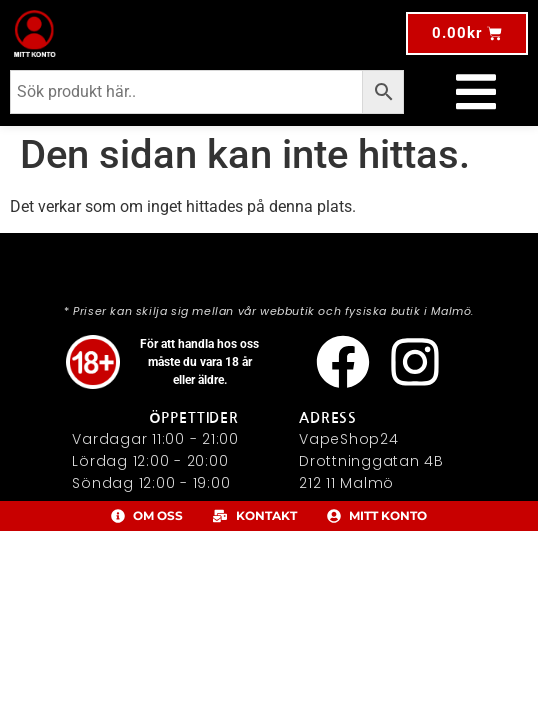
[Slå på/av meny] (476, 92)
